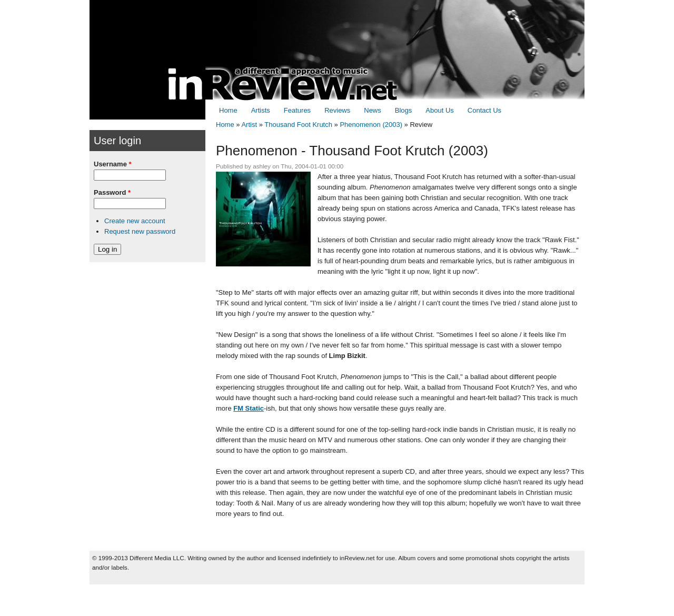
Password (112, 192)
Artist (249, 125)
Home (228, 110)
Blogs (404, 110)
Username (113, 164)
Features (297, 110)
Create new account (135, 221)
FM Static (249, 408)
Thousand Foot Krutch (298, 125)
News (373, 110)
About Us (439, 110)
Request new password (140, 231)
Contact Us (484, 110)
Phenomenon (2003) (371, 125)
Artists (261, 110)
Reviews (337, 110)
